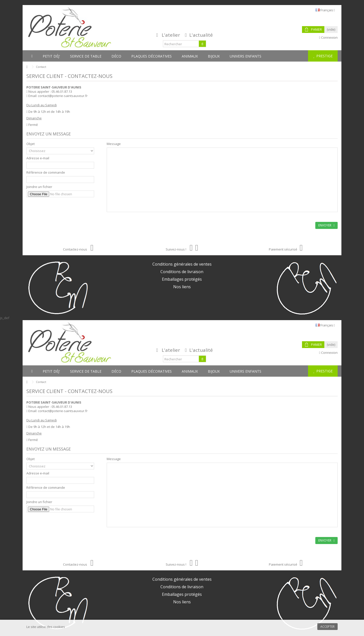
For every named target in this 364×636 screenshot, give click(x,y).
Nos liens (182, 287)
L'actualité (201, 35)
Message (114, 144)
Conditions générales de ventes (182, 264)
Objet (31, 144)
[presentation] (65, 209)
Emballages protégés (182, 279)
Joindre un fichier (39, 187)
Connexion (328, 37)
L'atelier (171, 35)
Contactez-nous (78, 249)
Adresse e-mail (38, 158)
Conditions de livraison (182, 272)
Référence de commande (46, 173)
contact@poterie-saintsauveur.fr (63, 96)
